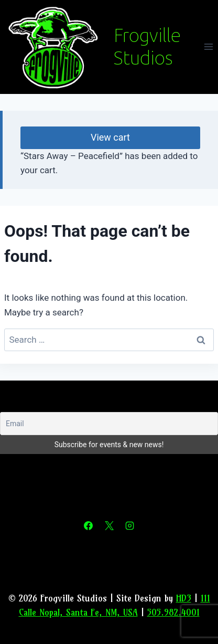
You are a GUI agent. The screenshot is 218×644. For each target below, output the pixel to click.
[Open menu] (208, 47)
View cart (110, 137)
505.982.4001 (173, 612)
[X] (109, 526)
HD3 (184, 598)
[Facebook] (89, 526)
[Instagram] (129, 526)
